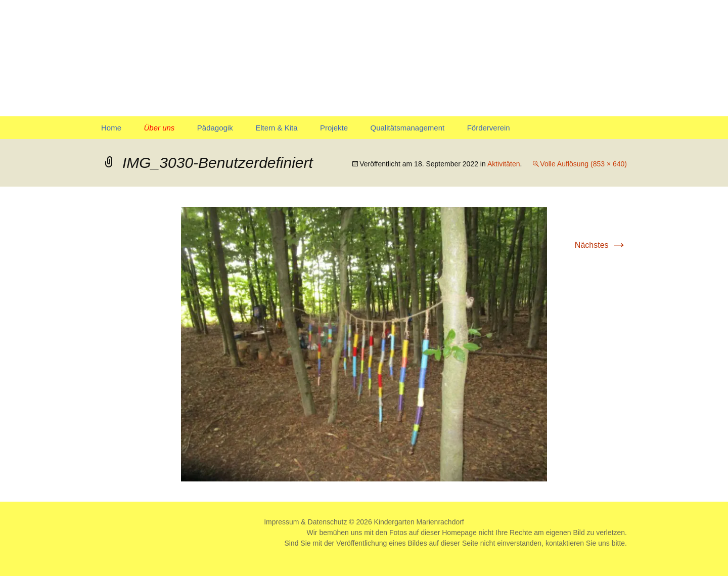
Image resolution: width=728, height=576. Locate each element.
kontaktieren (565, 543)
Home (111, 128)
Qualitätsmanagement (407, 128)
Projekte (334, 128)
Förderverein (489, 128)
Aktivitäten (504, 164)
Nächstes (601, 245)
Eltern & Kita (276, 128)
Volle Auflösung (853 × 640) (583, 164)
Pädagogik (215, 128)
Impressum (281, 522)
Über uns (159, 128)
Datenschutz (328, 522)
